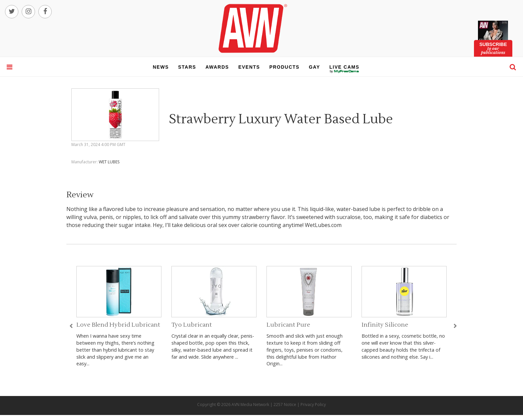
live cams (345, 71)
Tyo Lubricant (192, 325)
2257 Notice (285, 404)
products (284, 67)
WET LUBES (109, 162)
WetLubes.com (323, 225)
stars (187, 67)
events (249, 67)
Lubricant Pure (288, 325)
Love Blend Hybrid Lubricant (118, 325)
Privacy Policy (313, 404)
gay (315, 67)
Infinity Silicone (385, 325)
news (161, 67)
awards (217, 67)
